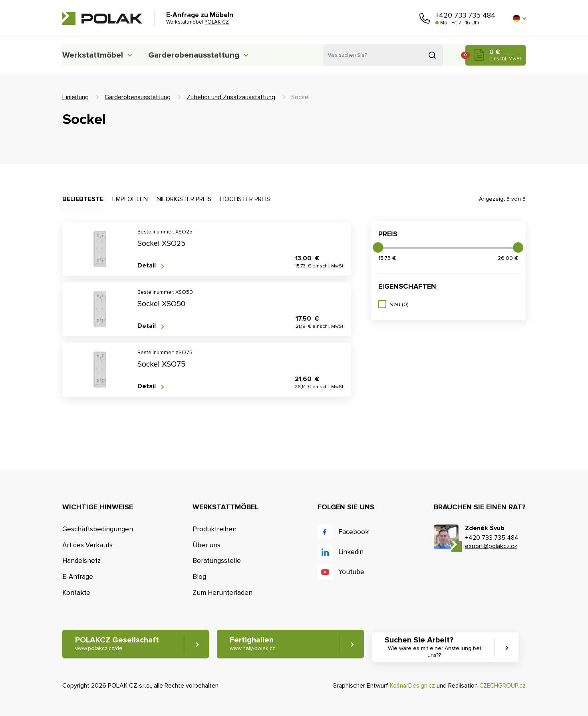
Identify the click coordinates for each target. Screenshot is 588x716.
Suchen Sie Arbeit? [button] (439, 648)
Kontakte (76, 593)
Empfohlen (130, 199)
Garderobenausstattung (204, 55)
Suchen (432, 55)
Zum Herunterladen (222, 593)
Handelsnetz (81, 561)
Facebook (354, 532)
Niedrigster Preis (184, 199)
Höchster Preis (245, 199)
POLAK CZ (102, 18)
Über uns (207, 545)
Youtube (351, 572)
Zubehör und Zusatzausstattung (231, 97)
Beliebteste (83, 199)
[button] (519, 18)
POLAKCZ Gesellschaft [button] (117, 644)
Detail (147, 266)
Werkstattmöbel (95, 55)
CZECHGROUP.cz (502, 686)
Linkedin (351, 552)
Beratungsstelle (217, 561)
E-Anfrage (78, 577)
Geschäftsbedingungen (98, 529)
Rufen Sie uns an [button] (425, 18)
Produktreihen (215, 529)
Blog (199, 577)
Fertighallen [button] (254, 644)
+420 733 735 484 (465, 15)
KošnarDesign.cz (411, 686)
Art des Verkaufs (87, 545)
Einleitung (75, 97)
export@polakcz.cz (491, 546)
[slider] (378, 247)
